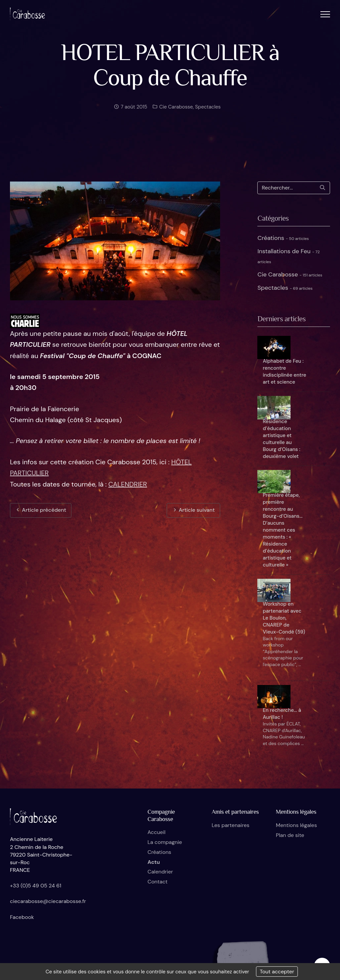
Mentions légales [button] (297, 825)
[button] (325, 14)
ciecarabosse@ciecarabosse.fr (48, 901)
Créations (283, 238)
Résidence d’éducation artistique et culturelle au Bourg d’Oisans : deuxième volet (281, 439)
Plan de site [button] (290, 835)
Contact (157, 882)
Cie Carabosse (175, 113)
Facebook (22, 917)
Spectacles (208, 113)
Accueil (156, 832)
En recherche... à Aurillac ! (282, 714)
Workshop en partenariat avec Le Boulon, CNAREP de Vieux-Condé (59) (284, 618)
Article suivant (193, 510)
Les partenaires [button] (230, 825)
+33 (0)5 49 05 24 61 (36, 886)
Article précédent (41, 510)
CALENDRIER (127, 484)
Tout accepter (277, 972)
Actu (154, 862)
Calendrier (160, 872)
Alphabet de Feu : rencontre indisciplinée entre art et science (284, 372)
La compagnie (165, 842)
